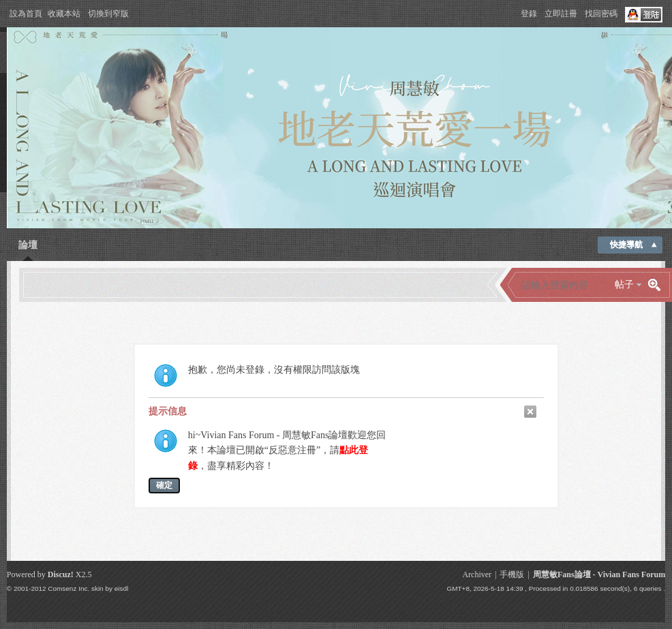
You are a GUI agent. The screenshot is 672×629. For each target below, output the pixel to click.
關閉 (530, 412)
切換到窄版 (108, 14)
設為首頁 (26, 14)
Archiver (477, 574)
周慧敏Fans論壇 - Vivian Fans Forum (599, 574)
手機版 (512, 574)
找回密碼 (601, 14)
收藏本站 (64, 14)
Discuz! (61, 574)
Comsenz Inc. (68, 588)
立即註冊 (561, 14)
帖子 (624, 285)
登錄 (529, 14)
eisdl (121, 588)
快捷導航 (626, 245)
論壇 (28, 245)
